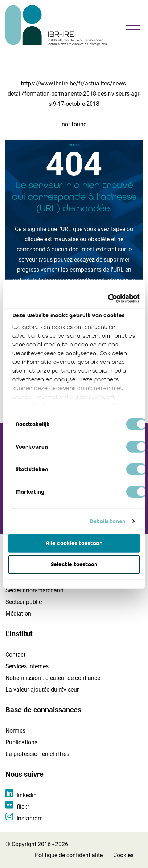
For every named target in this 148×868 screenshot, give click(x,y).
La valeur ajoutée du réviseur (42, 690)
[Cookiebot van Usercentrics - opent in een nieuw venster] (108, 299)
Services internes (27, 666)
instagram (30, 818)
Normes (15, 731)
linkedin (27, 795)
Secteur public (24, 602)
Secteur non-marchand (34, 590)
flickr (23, 807)
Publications (21, 742)
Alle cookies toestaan (74, 543)
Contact (15, 655)
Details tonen (108, 521)
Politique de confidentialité (69, 855)
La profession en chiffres (37, 754)
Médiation (18, 614)
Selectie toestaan (74, 564)
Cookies (123, 855)
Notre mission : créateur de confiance (53, 678)
